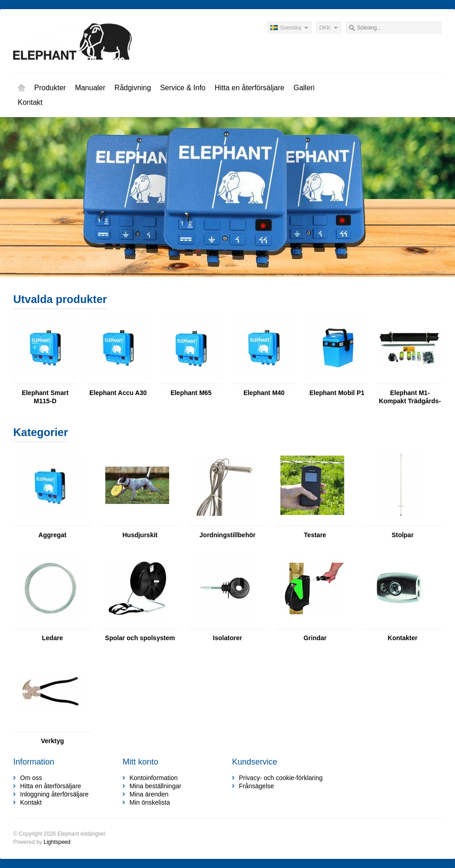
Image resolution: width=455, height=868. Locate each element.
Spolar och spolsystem (140, 638)
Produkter (50, 88)
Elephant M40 (264, 393)
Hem (21, 88)
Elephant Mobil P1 (337, 393)
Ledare (52, 638)
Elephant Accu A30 (118, 393)
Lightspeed (57, 842)
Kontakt (30, 102)
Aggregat (52, 535)
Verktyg (53, 741)
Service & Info (183, 88)
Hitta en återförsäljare (250, 88)
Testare (315, 535)
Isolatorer (227, 638)
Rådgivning (133, 88)
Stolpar (403, 535)
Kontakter (402, 638)
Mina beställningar (155, 786)
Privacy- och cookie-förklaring (281, 778)
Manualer (90, 88)
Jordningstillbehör (228, 535)
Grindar (315, 638)
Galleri (304, 88)
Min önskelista (150, 802)
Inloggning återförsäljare (54, 794)
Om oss (31, 778)
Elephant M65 (191, 393)
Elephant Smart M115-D (45, 397)
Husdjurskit (140, 535)
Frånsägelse (256, 786)
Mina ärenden (149, 794)
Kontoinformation (154, 778)
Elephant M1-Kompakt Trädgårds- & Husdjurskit (410, 397)
